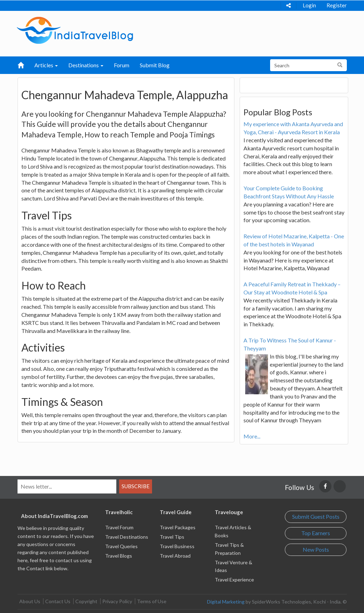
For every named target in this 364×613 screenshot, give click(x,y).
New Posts (316, 549)
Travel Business (177, 546)
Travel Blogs (119, 556)
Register (337, 5)
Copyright (86, 601)
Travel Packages (178, 527)
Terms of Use (152, 601)
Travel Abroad (175, 556)
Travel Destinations (127, 537)
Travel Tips (172, 537)
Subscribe (136, 486)
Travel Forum (119, 527)
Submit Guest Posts (316, 516)
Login (309, 5)
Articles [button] (46, 65)
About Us (30, 601)
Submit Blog (155, 65)
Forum (122, 65)
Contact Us (58, 601)
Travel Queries (121, 546)
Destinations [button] (86, 65)
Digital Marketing (226, 602)
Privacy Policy (117, 601)
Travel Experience (234, 580)
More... (252, 436)
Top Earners (316, 533)
